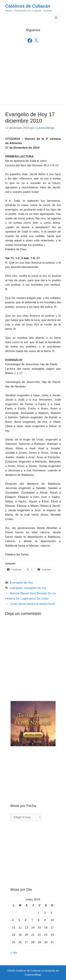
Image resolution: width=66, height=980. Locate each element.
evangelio (16, 588)
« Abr (14, 953)
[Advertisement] (33, 79)
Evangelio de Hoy (21, 583)
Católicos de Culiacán (28, 6)
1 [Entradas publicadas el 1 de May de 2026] (39, 913)
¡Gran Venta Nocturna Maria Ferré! (33, 604)
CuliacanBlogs (33, 975)
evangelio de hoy (35, 588)
